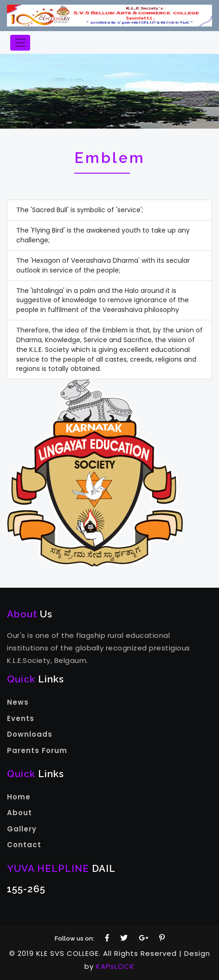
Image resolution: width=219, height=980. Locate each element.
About (19, 813)
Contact (24, 845)
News (18, 702)
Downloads (30, 734)
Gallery (22, 829)
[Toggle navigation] (20, 43)
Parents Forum (37, 750)
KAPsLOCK (115, 966)
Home (19, 797)
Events (21, 718)
